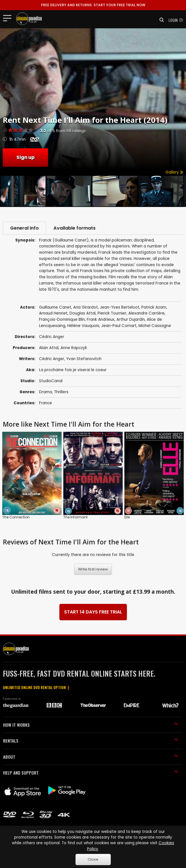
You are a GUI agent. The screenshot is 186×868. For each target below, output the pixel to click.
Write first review (93, 569)
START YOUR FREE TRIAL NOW (93, 5)
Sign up (25, 157)
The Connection (16, 517)
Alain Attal (49, 348)
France (46, 403)
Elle (127, 517)
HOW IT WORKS (91, 725)
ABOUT (91, 757)
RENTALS (91, 741)
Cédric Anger (52, 359)
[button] (160, 20)
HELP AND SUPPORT (91, 773)
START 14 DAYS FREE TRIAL (93, 612)
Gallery (174, 172)
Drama (46, 392)
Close (93, 859)
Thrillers (61, 392)
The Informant (75, 517)
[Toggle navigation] (9, 18)
